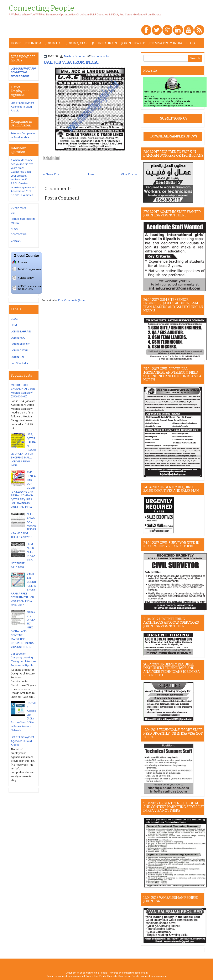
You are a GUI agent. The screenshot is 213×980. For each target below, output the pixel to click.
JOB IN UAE (54, 43)
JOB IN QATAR (77, 43)
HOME (16, 43)
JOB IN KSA (33, 43)
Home (91, 174)
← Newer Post (51, 174)
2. (21, 176)
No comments (100, 56)
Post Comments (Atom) (72, 300)
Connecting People (41, 8)
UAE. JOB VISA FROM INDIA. (71, 62)
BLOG (191, 43)
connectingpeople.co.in (135, 973)
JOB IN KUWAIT (133, 43)
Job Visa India (19, 363)
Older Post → (129, 174)
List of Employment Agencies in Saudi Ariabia (22, 107)
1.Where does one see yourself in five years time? (22, 164)
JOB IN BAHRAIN (105, 43)
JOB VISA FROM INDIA (165, 43)
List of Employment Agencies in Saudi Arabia (22, 741)
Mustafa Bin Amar (75, 56)
